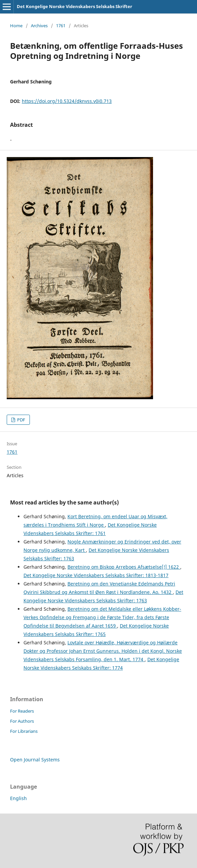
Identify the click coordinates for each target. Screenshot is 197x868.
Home (16, 26)
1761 (61, 26)
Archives (39, 26)
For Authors (22, 721)
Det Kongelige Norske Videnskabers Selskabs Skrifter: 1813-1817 (96, 575)
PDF (21, 420)
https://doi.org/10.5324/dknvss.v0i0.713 (67, 101)
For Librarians (24, 731)
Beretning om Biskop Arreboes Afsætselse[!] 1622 (124, 567)
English (18, 798)
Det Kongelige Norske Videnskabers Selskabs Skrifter (75, 6)
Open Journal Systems (35, 760)
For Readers (22, 711)
